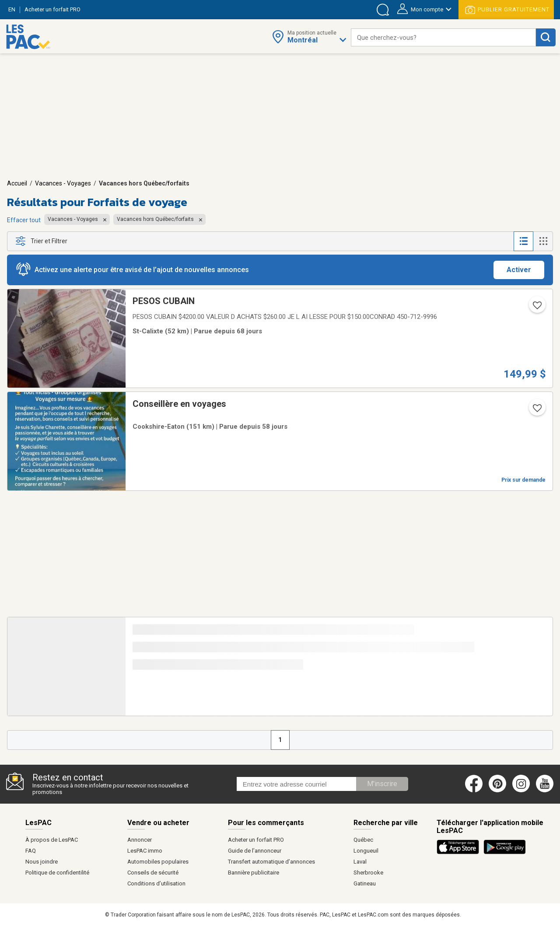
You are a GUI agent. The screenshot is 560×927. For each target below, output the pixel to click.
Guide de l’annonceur (255, 851)
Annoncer (140, 840)
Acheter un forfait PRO (256, 840)
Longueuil (366, 851)
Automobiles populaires (158, 862)
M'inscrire (382, 784)
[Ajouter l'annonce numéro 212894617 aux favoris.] (536, 411)
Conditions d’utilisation (156, 883)
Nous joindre (42, 862)
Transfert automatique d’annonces (271, 862)
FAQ (31, 851)
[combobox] (443, 37)
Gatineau (365, 883)
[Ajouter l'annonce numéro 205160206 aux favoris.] (536, 308)
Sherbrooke (368, 873)
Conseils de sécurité (153, 873)
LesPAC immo (145, 851)
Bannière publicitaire (254, 873)
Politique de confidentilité (57, 873)
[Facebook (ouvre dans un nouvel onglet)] (474, 791)
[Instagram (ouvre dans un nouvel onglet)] (521, 791)
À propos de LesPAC (52, 840)
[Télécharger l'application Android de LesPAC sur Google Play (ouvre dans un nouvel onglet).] (505, 853)
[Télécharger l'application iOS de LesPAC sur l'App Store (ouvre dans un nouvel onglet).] (460, 853)
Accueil (17, 183)
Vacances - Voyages (63, 183)
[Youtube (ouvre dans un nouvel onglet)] (546, 791)
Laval (360, 862)
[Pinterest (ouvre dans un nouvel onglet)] (497, 791)
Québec (363, 840)
